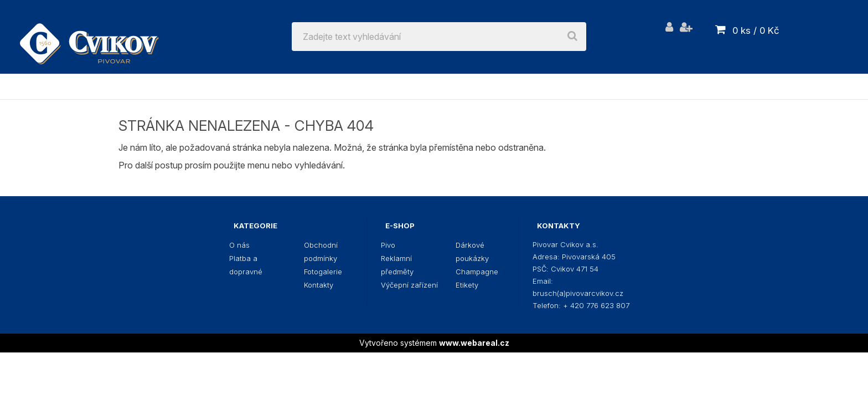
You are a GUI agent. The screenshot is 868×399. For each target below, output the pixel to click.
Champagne (621, 86)
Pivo (195, 86)
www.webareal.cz (474, 343)
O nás (239, 245)
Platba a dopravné (246, 265)
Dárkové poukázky (518, 86)
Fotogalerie (323, 272)
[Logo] (89, 37)
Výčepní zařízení (400, 86)
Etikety (693, 86)
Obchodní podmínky (321, 252)
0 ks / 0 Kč (756, 30)
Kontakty (319, 285)
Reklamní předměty (280, 86)
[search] (572, 37)
